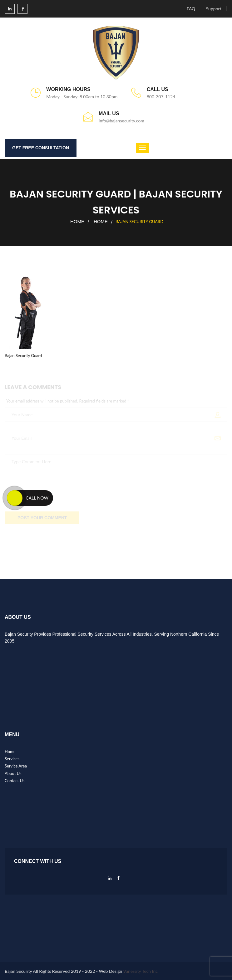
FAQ (191, 9)
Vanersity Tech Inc (141, 971)
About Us (13, 773)
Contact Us (15, 781)
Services (12, 759)
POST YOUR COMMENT (42, 519)
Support (214, 9)
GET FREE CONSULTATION (41, 148)
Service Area (16, 766)
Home (77, 221)
